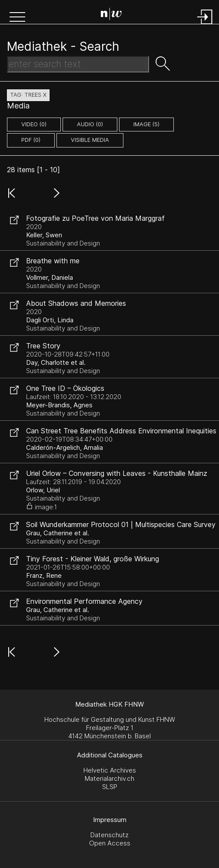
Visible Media (90, 140)
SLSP (110, 787)
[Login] (205, 25)
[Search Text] (78, 64)
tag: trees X (28, 95)
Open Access (110, 843)
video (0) (34, 124)
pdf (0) (31, 140)
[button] (17, 18)
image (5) (146, 124)
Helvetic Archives (110, 770)
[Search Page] (111, 15)
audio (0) (90, 124)
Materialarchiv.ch (109, 778)
